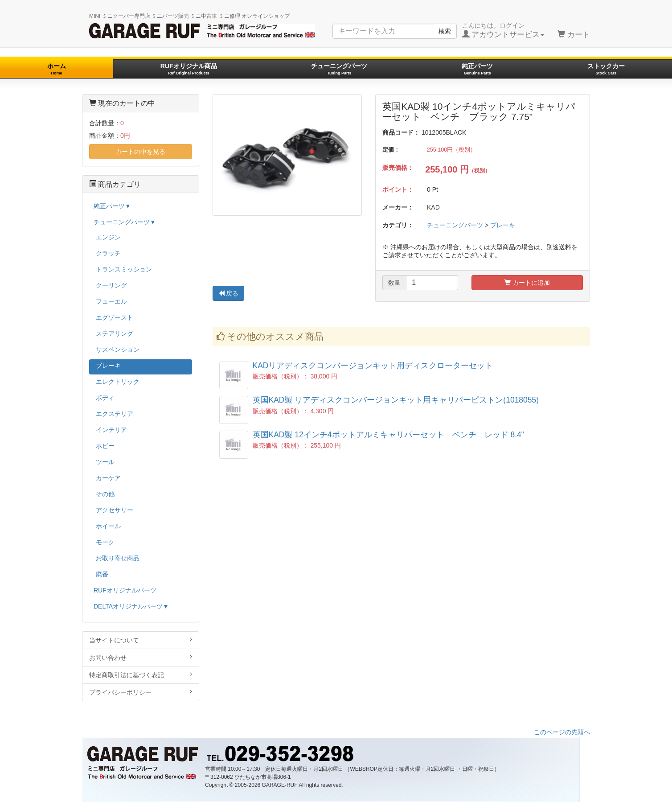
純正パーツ (477, 69)
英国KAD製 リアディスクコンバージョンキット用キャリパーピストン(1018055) (396, 400)
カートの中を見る (140, 152)
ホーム (57, 69)
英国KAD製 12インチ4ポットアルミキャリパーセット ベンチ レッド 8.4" (388, 435)
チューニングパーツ (339, 69)
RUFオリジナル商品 (189, 69)
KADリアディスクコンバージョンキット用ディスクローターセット (373, 366)
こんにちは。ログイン (503, 30)
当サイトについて (141, 640)
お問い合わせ (141, 657)
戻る (229, 293)
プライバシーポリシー (141, 692)
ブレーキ (503, 225)
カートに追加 (527, 283)
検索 (445, 31)
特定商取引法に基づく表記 (141, 675)
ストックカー (606, 69)
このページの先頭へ (562, 732)
